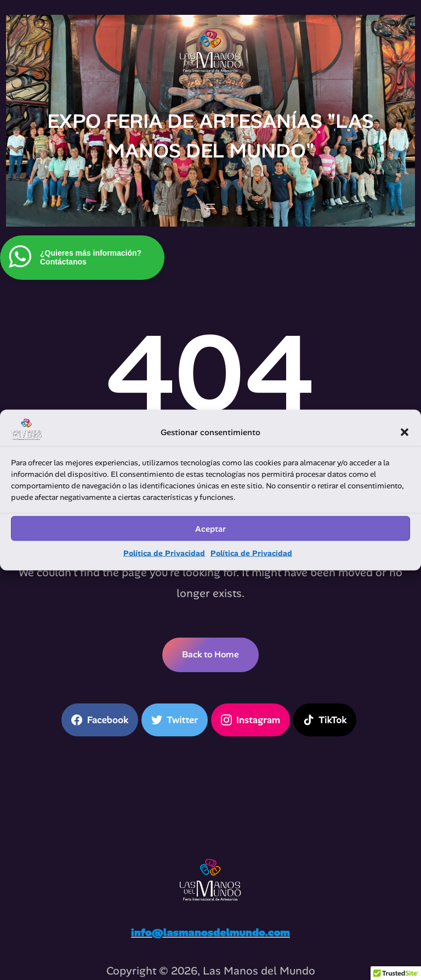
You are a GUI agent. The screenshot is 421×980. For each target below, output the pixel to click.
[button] (405, 432)
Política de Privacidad (164, 553)
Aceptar (210, 528)
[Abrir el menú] (210, 206)
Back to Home (210, 654)
